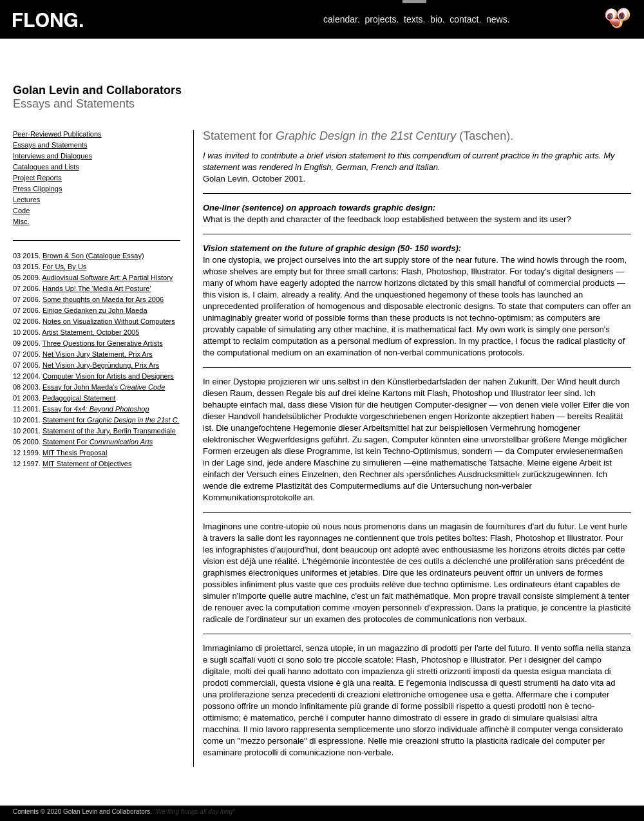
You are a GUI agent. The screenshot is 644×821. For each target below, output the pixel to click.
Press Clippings (37, 189)
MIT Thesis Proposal (75, 453)
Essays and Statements (50, 145)
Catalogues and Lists (46, 167)
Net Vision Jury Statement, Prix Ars (98, 354)
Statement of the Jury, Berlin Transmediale (109, 431)
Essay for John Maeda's (104, 387)
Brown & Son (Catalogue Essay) (93, 256)
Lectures (26, 200)
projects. (382, 19)
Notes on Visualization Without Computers (109, 321)
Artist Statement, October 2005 (90, 332)
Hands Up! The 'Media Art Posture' (97, 288)
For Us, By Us (64, 267)
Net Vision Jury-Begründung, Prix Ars (101, 365)
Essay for (96, 409)
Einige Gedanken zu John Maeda (95, 310)
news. (498, 19)
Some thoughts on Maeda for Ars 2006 (103, 299)
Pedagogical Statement (79, 398)
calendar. (342, 19)
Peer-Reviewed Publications (57, 134)
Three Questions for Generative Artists (103, 343)
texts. (414, 19)
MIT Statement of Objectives (87, 464)
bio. (438, 19)
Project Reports (37, 178)
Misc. (21, 222)
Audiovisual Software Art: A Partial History (107, 278)
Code (21, 211)
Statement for (111, 420)
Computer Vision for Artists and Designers (108, 376)
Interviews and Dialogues (52, 156)
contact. (465, 19)
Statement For (98, 442)
